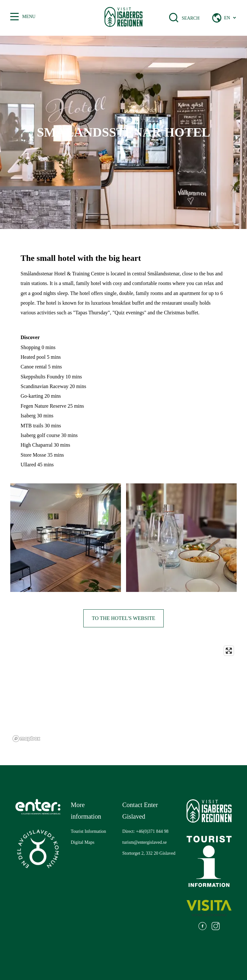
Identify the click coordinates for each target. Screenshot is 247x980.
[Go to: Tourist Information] (88, 832)
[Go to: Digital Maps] (83, 842)
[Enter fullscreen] (229, 651)
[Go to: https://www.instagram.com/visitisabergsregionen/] (216, 927)
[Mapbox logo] (26, 739)
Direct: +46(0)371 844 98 (145, 831)
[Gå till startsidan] (124, 18)
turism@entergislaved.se (144, 842)
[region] (123, 694)
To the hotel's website (123, 618)
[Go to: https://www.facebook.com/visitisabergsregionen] (202, 927)
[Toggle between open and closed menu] (14, 17)
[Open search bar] (178, 18)
